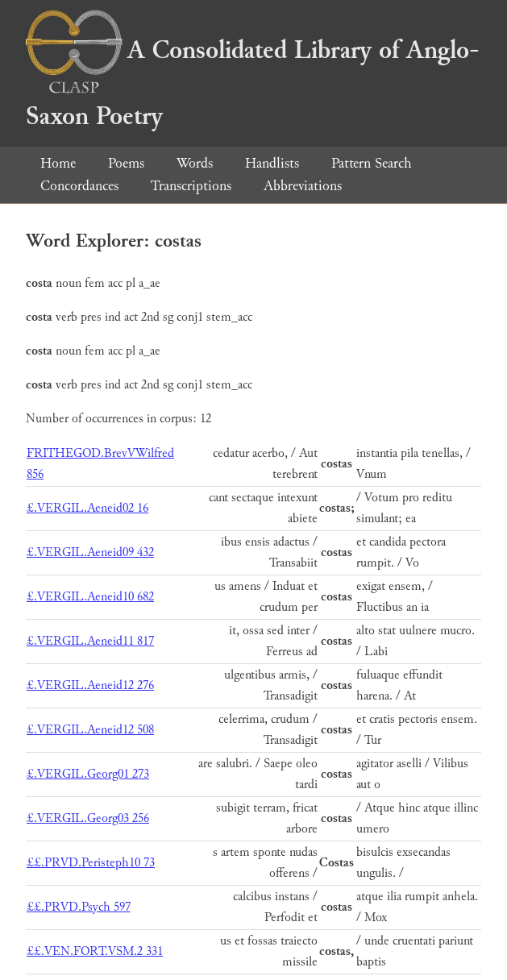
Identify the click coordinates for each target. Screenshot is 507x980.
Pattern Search (372, 163)
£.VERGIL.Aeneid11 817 (90, 641)
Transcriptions (191, 186)
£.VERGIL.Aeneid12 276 (90, 685)
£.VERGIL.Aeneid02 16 (87, 508)
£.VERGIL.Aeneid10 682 (90, 597)
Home (58, 163)
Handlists (272, 163)
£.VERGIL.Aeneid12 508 (90, 730)
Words (195, 163)
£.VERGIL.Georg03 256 (88, 818)
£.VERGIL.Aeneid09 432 (90, 552)
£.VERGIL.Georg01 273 (88, 774)
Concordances (79, 186)
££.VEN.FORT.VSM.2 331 (95, 951)
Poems (126, 163)
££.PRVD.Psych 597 (79, 907)
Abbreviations (303, 186)
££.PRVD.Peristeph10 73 (91, 863)
